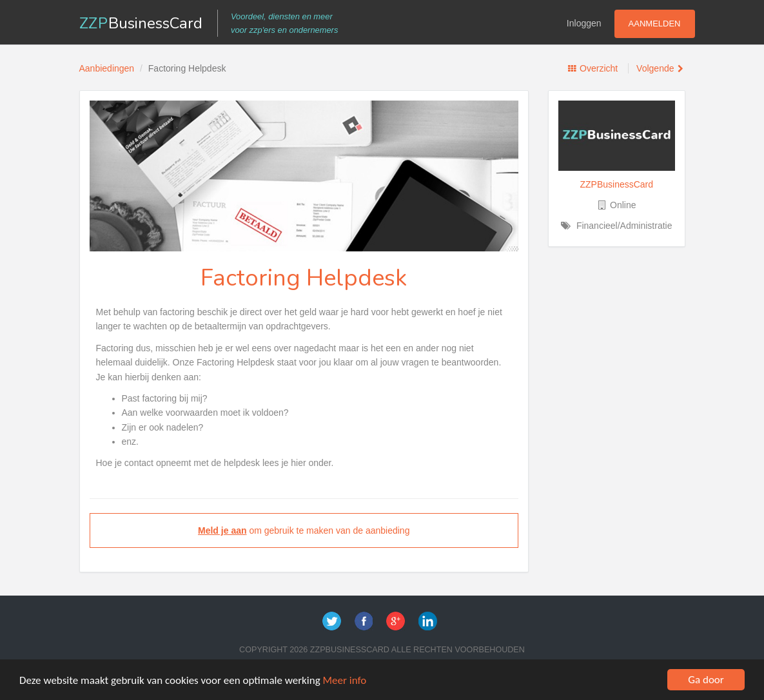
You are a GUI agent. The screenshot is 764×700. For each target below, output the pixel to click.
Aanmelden (655, 24)
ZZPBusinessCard (616, 184)
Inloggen (584, 23)
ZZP (142, 23)
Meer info (345, 680)
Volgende (655, 68)
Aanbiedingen (107, 68)
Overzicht (599, 68)
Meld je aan (222, 530)
